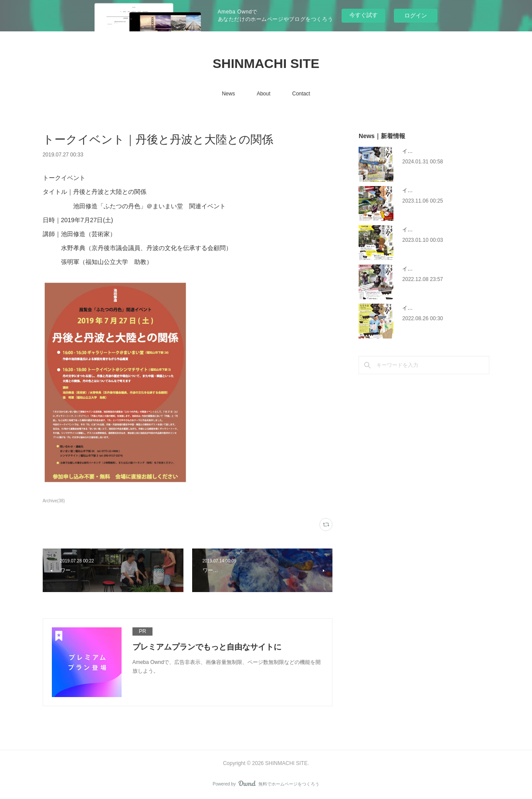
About (263, 94)
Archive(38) (54, 501)
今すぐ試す (364, 15)
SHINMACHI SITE (266, 63)
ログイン (416, 15)
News (228, 94)
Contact (301, 94)
